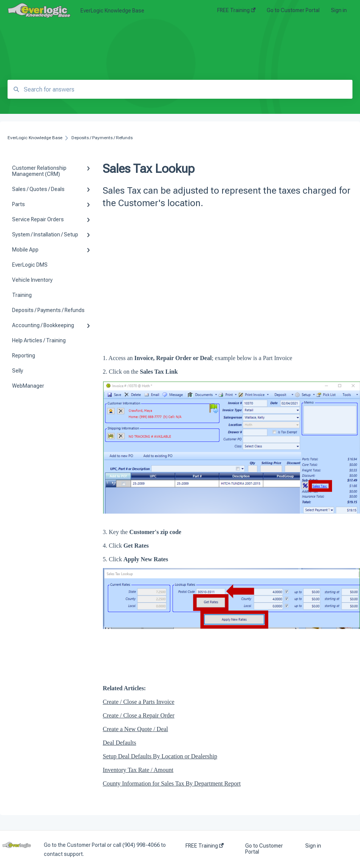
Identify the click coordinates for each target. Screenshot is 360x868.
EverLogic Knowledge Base (112, 11)
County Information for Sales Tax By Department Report (172, 783)
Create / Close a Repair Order (139, 715)
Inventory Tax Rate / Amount (138, 770)
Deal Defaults (119, 743)
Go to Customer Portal (264, 849)
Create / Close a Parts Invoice (139, 702)
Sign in (313, 846)
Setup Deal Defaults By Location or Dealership (160, 756)
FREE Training (205, 846)
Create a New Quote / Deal (135, 729)
